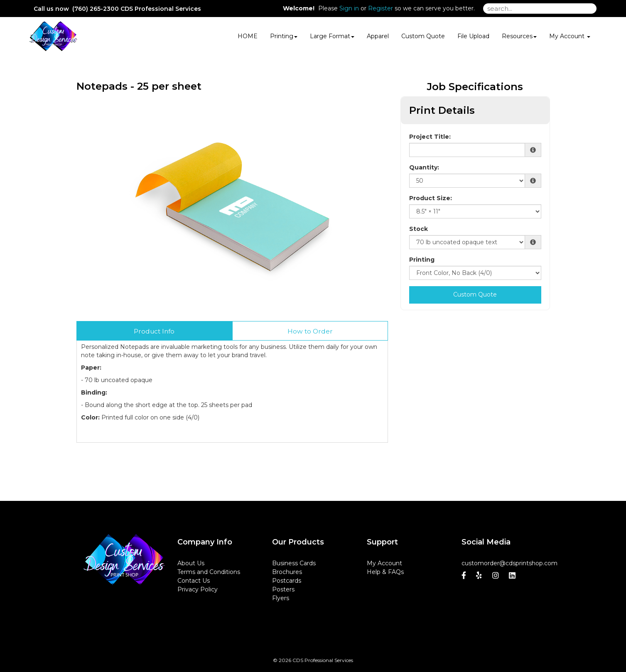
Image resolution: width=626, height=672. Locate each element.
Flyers (281, 598)
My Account (384, 563)
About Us (191, 563)
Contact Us (194, 581)
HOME (248, 36)
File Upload (473, 36)
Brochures (287, 572)
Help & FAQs (385, 572)
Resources (519, 36)
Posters (283, 589)
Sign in (349, 8)
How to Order (310, 331)
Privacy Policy (198, 589)
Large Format (332, 36)
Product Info (154, 331)
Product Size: (431, 198)
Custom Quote (423, 36)
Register (381, 8)
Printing (284, 36)
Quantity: (424, 167)
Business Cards (294, 563)
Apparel (378, 36)
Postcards (287, 581)
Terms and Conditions (209, 572)
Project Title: (430, 137)
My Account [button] (570, 36)
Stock (419, 229)
